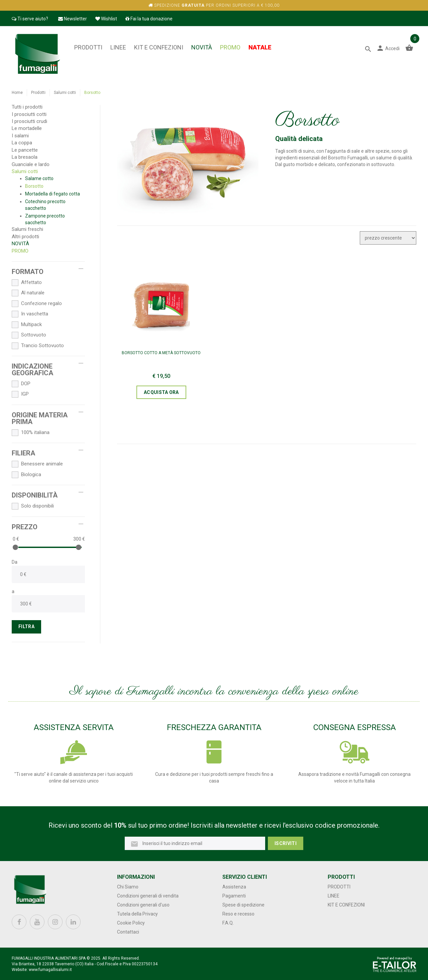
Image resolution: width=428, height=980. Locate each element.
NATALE (260, 47)
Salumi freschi (27, 229)
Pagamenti (234, 896)
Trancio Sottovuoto (38, 346)
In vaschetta (30, 314)
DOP (21, 384)
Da (15, 562)
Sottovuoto (29, 335)
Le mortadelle (27, 128)
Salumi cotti (65, 93)
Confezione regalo (37, 304)
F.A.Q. (228, 923)
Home (17, 93)
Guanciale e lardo (31, 164)
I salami (20, 136)
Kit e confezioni (159, 47)
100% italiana (31, 433)
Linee (118, 47)
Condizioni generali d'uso (143, 905)
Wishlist (106, 19)
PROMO (230, 47)
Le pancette (25, 150)
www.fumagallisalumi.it (50, 970)
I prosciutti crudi (29, 121)
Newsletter (73, 19)
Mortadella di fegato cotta (52, 194)
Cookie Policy (131, 923)
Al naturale (28, 293)
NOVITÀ (202, 47)
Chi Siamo (128, 887)
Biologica (26, 475)
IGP (20, 394)
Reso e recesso (238, 914)
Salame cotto (39, 178)
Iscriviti (286, 843)
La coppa (22, 143)
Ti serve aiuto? (30, 19)
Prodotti (88, 47)
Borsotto (34, 186)
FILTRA (26, 626)
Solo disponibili (33, 506)
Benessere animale (37, 464)
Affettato (27, 283)
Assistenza (234, 887)
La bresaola (25, 157)
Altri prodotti (25, 237)
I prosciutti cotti (29, 114)
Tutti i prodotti (27, 107)
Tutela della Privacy (137, 914)
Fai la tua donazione (149, 19)
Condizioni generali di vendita (148, 896)
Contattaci (128, 932)
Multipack (27, 325)
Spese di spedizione (243, 905)
